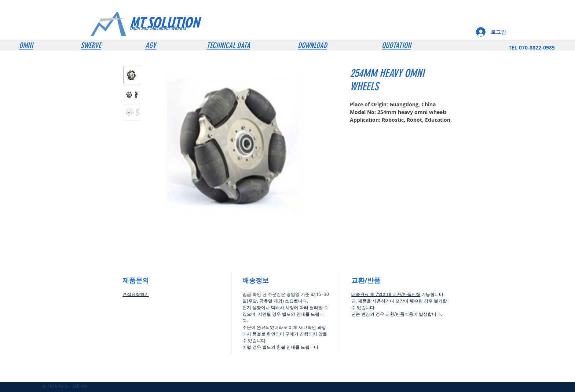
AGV (151, 45)
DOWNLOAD (312, 45)
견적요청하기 (136, 294)
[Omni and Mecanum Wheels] (168, 28)
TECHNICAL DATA (228, 45)
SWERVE (91, 45)
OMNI (26, 45)
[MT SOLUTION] (179, 22)
